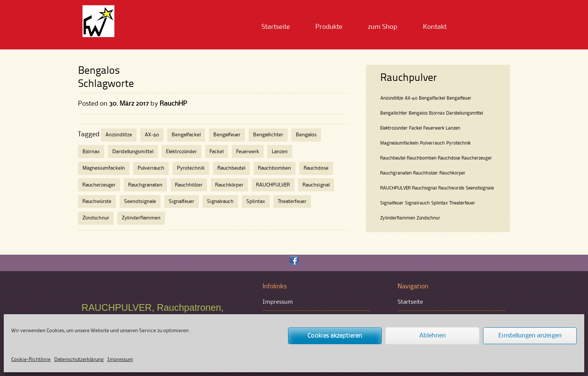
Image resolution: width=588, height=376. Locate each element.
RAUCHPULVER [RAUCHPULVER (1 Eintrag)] (395, 188)
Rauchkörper (229, 185)
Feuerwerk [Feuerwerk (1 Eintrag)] (434, 128)
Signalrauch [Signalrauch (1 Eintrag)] (417, 203)
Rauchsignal (316, 185)
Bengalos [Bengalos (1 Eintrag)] (418, 113)
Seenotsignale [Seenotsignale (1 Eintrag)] (480, 188)
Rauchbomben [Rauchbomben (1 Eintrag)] (422, 158)
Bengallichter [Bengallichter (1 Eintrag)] (394, 113)
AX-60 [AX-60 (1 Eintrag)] (411, 98)
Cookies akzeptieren (335, 336)
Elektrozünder (182, 152)
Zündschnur (96, 218)
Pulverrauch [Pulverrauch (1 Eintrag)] (432, 143)
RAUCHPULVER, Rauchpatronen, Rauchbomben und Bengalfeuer (153, 313)
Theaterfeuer (292, 201)
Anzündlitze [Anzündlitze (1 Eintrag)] (392, 98)
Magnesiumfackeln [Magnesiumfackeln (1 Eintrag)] (399, 143)
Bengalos (306, 135)
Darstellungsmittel (133, 152)
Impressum (120, 360)
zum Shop (383, 27)
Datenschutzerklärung (79, 360)
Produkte (329, 27)
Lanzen (280, 152)
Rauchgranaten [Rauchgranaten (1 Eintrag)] (396, 173)
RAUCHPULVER (273, 185)
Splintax (256, 201)
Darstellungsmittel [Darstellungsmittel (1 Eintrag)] (465, 113)
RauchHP (173, 104)
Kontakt (435, 27)
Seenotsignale (140, 201)
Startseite (276, 27)
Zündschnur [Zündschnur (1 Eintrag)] (428, 218)
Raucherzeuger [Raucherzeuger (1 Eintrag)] (477, 158)
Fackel (217, 152)
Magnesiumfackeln (104, 168)
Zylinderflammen (141, 218)
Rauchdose (316, 168)
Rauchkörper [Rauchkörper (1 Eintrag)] (452, 173)
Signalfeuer (181, 201)
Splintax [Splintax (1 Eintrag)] (439, 203)
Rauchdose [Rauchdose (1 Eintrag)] (449, 158)
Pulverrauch (151, 168)
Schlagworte (106, 84)
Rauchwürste (97, 201)
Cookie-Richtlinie (31, 360)
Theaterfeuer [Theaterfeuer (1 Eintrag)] (462, 203)
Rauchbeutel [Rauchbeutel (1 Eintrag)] (393, 158)
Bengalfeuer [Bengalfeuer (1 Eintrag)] (459, 98)
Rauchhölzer (189, 185)
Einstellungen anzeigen (530, 336)
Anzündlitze (119, 135)
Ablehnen (433, 336)
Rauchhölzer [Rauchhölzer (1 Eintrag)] (426, 173)
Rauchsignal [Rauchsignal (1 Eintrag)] (424, 188)
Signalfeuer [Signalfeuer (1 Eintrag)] (392, 203)
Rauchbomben (274, 168)
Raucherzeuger (99, 185)
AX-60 (152, 135)
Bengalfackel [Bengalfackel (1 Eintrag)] (432, 98)
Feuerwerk (248, 152)
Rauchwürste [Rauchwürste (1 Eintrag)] (451, 188)
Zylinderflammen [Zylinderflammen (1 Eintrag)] (398, 218)
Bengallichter (268, 135)
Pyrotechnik (191, 168)
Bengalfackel (186, 135)
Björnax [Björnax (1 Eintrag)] (437, 113)
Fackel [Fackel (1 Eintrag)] (415, 128)
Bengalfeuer (227, 135)
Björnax (91, 152)
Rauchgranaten (145, 185)
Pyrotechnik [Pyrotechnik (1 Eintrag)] (458, 143)
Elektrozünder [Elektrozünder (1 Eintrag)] (394, 128)
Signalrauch (220, 201)
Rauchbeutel (231, 168)
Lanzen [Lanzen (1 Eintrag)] (453, 128)
